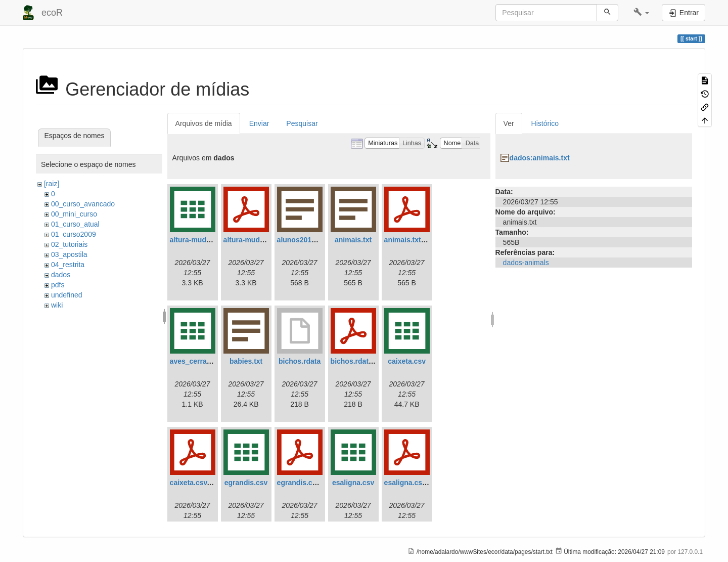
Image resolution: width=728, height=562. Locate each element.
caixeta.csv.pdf (195, 483)
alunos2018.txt (302, 240)
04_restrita (68, 265)
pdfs (58, 285)
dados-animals (526, 263)
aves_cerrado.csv (200, 361)
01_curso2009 (74, 234)
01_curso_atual (75, 224)
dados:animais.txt (540, 158)
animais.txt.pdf (409, 240)
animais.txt (353, 240)
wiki (57, 305)
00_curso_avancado (83, 204)
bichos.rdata (300, 361)
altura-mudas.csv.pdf (259, 240)
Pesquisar (302, 123)
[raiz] (52, 184)
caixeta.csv (407, 361)
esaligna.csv (353, 483)
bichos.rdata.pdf (358, 361)
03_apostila (69, 254)
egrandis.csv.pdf (305, 483)
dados (61, 275)
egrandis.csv (246, 483)
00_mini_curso (74, 214)
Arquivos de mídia (204, 123)
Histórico (545, 123)
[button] (641, 13)
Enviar (259, 123)
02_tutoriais (69, 244)
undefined (67, 295)
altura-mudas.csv (199, 240)
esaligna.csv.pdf (412, 483)
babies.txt (246, 361)
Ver (509, 123)
